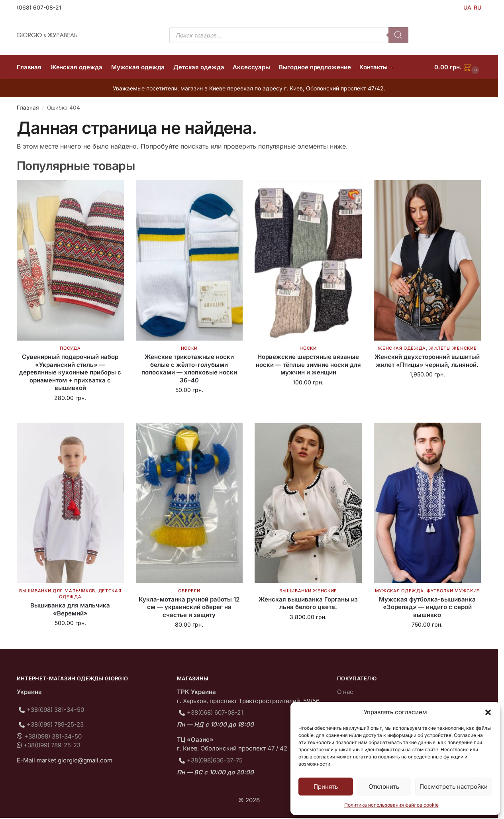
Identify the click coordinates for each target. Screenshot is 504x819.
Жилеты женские (453, 348)
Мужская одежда (399, 591)
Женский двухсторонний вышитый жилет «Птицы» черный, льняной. (427, 361)
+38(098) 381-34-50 (55, 710)
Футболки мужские (453, 591)
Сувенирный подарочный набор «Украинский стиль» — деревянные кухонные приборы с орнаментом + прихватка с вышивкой (70, 372)
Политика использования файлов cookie (391, 805)
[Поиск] (398, 35)
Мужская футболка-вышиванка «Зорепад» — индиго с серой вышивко (427, 607)
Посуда (70, 348)
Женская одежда (402, 348)
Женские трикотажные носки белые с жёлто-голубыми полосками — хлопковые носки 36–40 (189, 368)
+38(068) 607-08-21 (215, 712)
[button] (488, 712)
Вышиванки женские (308, 591)
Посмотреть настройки (454, 787)
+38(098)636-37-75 (215, 760)
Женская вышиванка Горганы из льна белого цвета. (308, 603)
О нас (345, 692)
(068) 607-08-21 (39, 7)
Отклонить (384, 787)
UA (467, 7)
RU (478, 7)
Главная (28, 108)
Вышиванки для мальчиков (57, 591)
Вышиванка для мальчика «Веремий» (70, 609)
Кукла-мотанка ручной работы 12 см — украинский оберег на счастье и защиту (189, 607)
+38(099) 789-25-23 (55, 724)
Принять (326, 787)
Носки (189, 348)
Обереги (189, 591)
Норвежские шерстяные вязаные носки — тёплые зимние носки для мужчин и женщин (308, 364)
